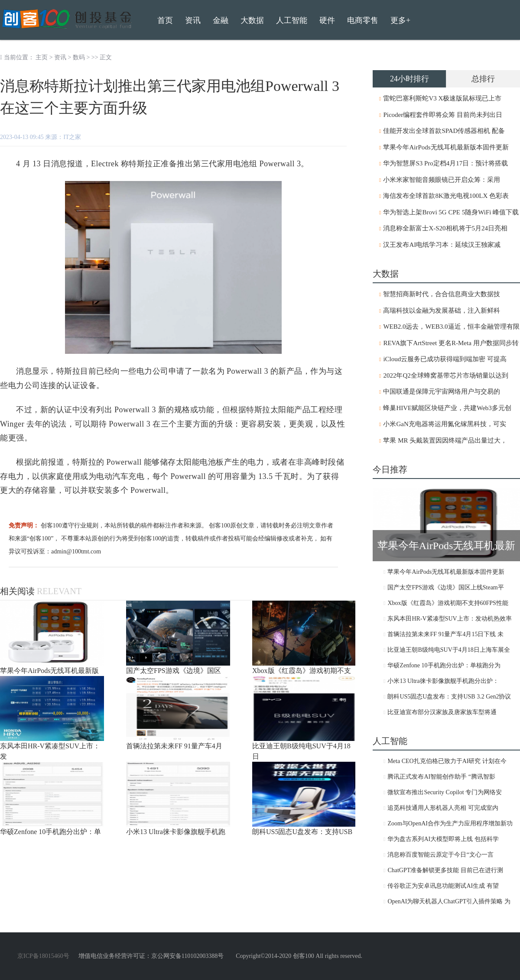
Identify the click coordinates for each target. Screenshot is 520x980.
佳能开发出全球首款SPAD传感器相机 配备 (444, 131)
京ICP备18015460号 (43, 956)
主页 (42, 57)
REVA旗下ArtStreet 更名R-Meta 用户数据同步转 (451, 343)
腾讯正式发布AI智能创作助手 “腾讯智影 (441, 777)
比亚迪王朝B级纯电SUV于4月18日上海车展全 (448, 650)
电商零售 (363, 20)
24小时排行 (409, 79)
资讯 (60, 57)
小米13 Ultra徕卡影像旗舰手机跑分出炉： (443, 681)
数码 (79, 57)
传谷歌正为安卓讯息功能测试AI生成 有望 (443, 886)
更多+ (400, 20)
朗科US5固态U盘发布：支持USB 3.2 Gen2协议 (449, 697)
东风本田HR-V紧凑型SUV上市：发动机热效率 (449, 619)
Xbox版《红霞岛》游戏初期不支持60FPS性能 (448, 603)
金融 (221, 20)
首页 (165, 20)
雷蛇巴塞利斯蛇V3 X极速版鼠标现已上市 (442, 98)
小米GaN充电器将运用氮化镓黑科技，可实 (444, 424)
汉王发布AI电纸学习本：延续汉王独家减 (442, 245)
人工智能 (292, 20)
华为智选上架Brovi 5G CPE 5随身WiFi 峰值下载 (451, 212)
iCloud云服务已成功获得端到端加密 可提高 (445, 359)
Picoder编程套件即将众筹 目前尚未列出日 (443, 115)
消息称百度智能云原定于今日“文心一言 (440, 855)
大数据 (252, 20)
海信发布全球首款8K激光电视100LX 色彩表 (446, 196)
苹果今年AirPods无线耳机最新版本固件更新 (446, 147)
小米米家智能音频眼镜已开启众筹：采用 (442, 180)
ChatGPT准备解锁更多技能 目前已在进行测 (445, 870)
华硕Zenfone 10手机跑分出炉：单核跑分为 (444, 665)
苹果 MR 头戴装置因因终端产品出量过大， (445, 440)
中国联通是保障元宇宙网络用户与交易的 (442, 391)
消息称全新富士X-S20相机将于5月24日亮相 (445, 228)
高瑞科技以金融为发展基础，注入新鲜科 (442, 310)
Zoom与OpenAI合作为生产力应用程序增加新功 (450, 823)
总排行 (483, 79)
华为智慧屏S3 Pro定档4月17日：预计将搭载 (445, 163)
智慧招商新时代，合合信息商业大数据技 (442, 294)
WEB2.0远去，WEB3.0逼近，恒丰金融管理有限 (451, 327)
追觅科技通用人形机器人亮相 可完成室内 (443, 808)
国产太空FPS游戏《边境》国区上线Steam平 (445, 587)
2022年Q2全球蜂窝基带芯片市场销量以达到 (445, 375)
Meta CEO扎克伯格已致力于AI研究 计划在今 (447, 761)
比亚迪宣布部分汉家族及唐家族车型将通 (442, 712)
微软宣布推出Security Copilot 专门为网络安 (445, 792)
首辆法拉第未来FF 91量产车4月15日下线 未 (445, 634)
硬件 (327, 20)
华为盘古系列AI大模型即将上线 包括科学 (443, 839)
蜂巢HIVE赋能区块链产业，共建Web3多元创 (447, 408)
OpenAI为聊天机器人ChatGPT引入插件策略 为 (449, 901)
